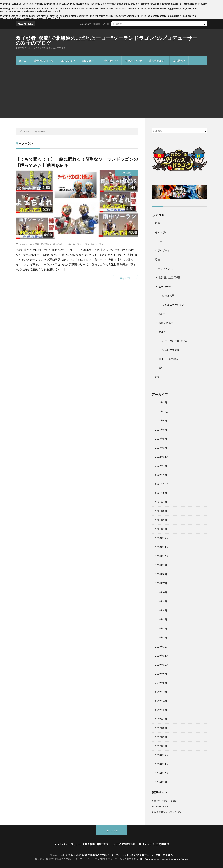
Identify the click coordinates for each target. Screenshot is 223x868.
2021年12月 (162, 484)
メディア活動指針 (124, 844)
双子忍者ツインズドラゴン (168, 812)
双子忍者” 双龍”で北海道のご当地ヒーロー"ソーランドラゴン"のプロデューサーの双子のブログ (107, 40)
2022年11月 (162, 457)
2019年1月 (161, 746)
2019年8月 (161, 683)
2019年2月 (161, 737)
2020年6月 (161, 592)
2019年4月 (161, 719)
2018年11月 (162, 764)
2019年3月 (161, 728)
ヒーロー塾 (165, 286)
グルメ (162, 332)
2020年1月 (161, 638)
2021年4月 (161, 502)
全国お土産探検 (171, 350)
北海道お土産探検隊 (170, 277)
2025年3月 (161, 402)
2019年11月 (162, 656)
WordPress (181, 859)
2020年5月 (161, 601)
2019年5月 (161, 710)
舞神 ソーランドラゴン (166, 801)
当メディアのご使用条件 (154, 844)
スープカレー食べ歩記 (174, 341)
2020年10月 (162, 556)
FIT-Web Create (149, 859)
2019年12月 (162, 647)
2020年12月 (162, 538)
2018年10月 (162, 773)
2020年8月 (161, 574)
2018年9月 (161, 782)
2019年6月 (161, 701)
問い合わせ (110, 61)
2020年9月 (161, 565)
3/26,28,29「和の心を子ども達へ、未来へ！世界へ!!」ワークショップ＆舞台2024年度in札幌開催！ (134, 24)
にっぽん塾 (168, 296)
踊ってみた (58, 244)
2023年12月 (162, 411)
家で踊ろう (46, 244)
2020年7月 (161, 583)
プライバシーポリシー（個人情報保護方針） (82, 844)
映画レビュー (166, 323)
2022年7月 (161, 466)
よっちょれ (70, 244)
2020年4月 (161, 610)
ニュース (160, 241)
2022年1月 (161, 475)
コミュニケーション (173, 305)
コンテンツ (67, 61)
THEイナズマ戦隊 (168, 359)
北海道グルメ (157, 61)
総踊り (36, 244)
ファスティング (134, 61)
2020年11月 (162, 547)
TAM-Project (161, 806)
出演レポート (89, 61)
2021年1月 (161, 529)
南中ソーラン (83, 244)
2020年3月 (161, 619)
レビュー (160, 314)
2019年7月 (161, 692)
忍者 (158, 259)
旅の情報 (178, 61)
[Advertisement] (111, 91)
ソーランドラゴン (165, 268)
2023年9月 (161, 421)
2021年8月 (161, 493)
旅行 (161, 368)
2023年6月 (161, 430)
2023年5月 (161, 439)
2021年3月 (161, 511)
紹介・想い (161, 232)
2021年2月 (161, 520)
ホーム (23, 61)
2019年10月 (162, 665)
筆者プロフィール (44, 61)
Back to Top (112, 831)
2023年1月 (161, 448)
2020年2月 (161, 628)
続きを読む (126, 278)
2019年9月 (161, 674)
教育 (158, 223)
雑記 (129, 173)
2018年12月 (162, 755)
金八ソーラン (97, 244)
